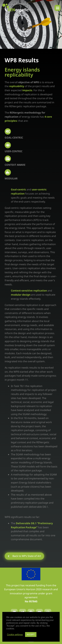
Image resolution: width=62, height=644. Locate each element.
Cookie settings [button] (15, 635)
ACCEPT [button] (31, 634)
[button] (57, 8)
